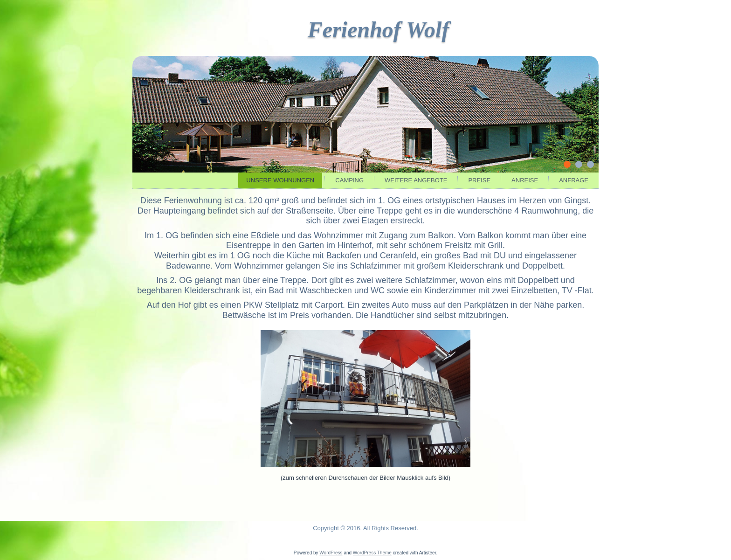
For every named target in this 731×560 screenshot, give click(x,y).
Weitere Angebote (416, 180)
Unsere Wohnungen (280, 180)
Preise (479, 180)
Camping (349, 180)
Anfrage (574, 180)
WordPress (331, 553)
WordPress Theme (372, 553)
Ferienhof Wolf (379, 30)
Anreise (525, 180)
